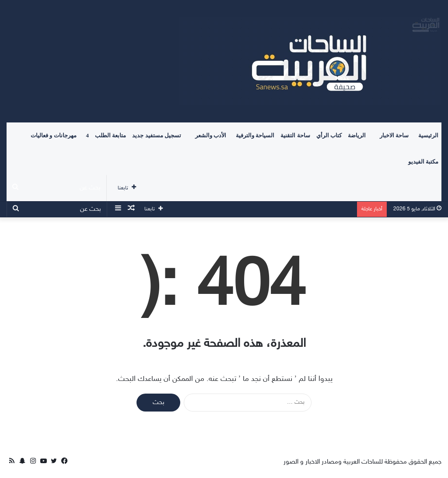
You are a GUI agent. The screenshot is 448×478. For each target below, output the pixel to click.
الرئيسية (428, 135)
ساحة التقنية (295, 135)
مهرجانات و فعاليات (54, 135)
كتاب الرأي (329, 135)
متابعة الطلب (110, 135)
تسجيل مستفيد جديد (157, 135)
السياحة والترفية (255, 135)
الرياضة (357, 135)
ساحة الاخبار (394, 135)
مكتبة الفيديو (423, 162)
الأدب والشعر (211, 135)
